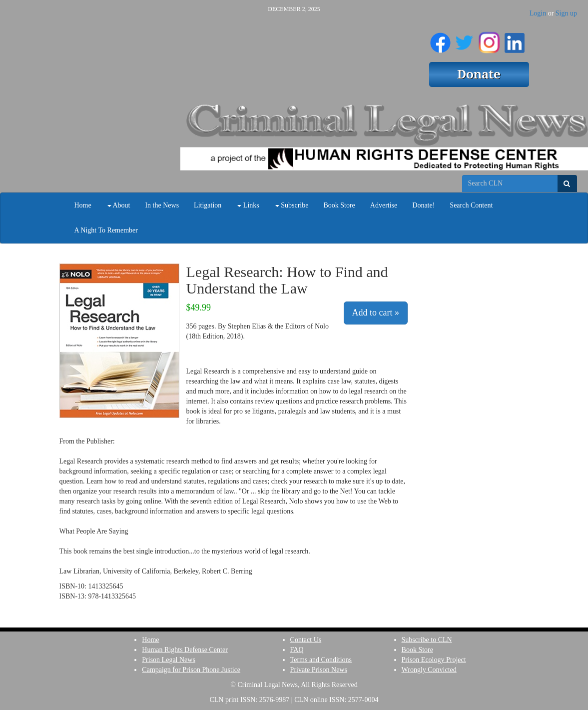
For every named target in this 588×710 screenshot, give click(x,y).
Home (83, 205)
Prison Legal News (169, 660)
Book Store (339, 205)
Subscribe (292, 205)
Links (248, 205)
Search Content (471, 205)
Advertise (384, 205)
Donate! (423, 205)
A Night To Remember (106, 230)
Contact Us (306, 640)
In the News (162, 205)
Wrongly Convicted (429, 670)
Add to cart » (376, 312)
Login (538, 13)
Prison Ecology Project (434, 660)
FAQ (297, 650)
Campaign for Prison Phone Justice (191, 670)
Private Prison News (319, 670)
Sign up (566, 13)
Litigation (208, 205)
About (119, 205)
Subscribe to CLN (427, 640)
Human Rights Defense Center (185, 650)
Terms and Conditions (321, 660)
